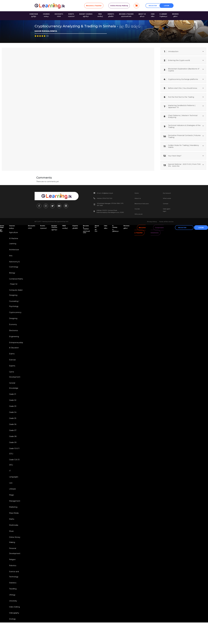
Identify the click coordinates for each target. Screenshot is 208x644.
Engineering (14, 337)
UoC (67, 221)
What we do (167, 198)
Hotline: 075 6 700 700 (105, 198)
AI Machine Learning (14, 241)
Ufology (12, 595)
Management (15, 501)
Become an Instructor (142, 204)
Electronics (13, 330)
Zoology (12, 619)
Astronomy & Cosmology (14, 264)
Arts (11, 256)
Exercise (12, 360)
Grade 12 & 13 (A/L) (14, 462)
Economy (13, 324)
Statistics (13, 583)
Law (11, 483)
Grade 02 (13, 400)
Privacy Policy (152, 222)
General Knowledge (14, 386)
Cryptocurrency (15, 312)
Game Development (15, 374)
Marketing (13, 507)
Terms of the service (166, 222)
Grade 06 (13, 424)
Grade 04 (13, 412)
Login (167, 6)
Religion (12, 559)
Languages (14, 477)
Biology (12, 273)
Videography (14, 613)
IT (10, 471)
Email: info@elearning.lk (105, 193)
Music (11, 531)
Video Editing (14, 607)
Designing (13, 318)
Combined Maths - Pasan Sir (16, 281)
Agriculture (13, 232)
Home (137, 193)
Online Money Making (119, 6)
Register (153, 6)
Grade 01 (13, 394)
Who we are (138, 214)
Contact (166, 204)
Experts (12, 366)
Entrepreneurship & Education (16, 345)
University (13, 601)
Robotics (13, 566)
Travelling (13, 589)
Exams (12, 354)
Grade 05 (13, 418)
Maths (12, 519)
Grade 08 (13, 436)
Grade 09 (13, 442)
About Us (138, 198)
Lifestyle (12, 489)
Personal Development (15, 551)
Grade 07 (13, 430)
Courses (137, 209)
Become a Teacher (94, 6)
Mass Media (14, 513)
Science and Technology (14, 574)
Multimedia (14, 525)
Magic (12, 495)
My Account (167, 193)
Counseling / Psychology (14, 304)
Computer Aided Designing (16, 293)
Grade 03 (13, 406)
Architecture (14, 250)
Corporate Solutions (157, 230)
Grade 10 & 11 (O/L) (14, 451)
